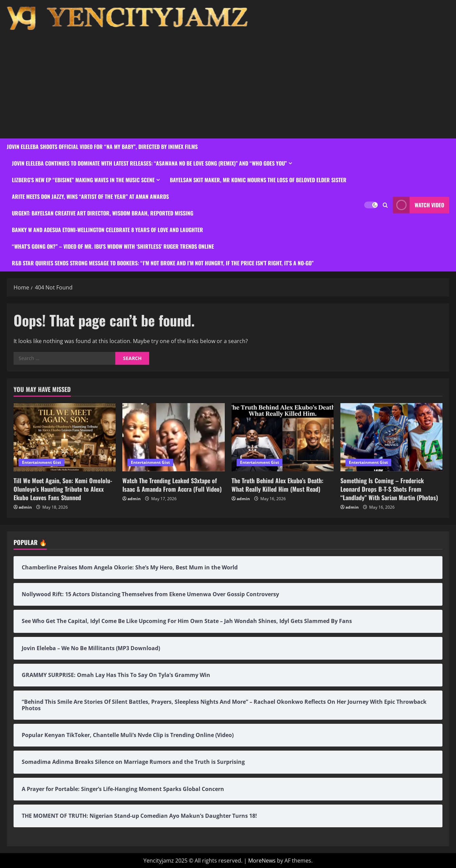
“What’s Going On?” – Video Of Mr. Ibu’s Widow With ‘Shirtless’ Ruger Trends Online (113, 246)
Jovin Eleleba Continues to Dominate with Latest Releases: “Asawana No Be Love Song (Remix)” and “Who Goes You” (149, 163)
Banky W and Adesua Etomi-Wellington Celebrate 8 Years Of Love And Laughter (107, 230)
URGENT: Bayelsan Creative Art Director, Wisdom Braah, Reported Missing (103, 213)
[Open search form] (385, 205)
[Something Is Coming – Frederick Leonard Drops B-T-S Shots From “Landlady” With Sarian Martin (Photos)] (391, 437)
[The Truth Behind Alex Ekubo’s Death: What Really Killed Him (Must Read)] (283, 437)
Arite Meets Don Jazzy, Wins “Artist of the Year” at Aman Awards (90, 196)
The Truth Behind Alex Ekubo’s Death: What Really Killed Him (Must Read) (277, 485)
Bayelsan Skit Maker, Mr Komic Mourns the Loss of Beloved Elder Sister (258, 180)
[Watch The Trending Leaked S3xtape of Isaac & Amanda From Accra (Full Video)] (173, 437)
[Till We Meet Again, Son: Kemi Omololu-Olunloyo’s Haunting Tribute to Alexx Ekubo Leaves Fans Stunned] (65, 437)
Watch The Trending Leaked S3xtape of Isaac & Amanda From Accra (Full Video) (172, 485)
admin (25, 507)
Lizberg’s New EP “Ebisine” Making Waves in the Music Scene (83, 180)
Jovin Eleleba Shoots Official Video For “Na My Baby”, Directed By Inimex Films (102, 147)
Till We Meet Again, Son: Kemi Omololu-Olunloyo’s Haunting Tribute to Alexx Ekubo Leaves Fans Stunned (63, 489)
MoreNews (262, 861)
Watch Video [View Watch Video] (419, 205)
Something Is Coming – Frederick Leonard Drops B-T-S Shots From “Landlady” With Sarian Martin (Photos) (389, 489)
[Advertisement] (226, 81)
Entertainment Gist (42, 462)
